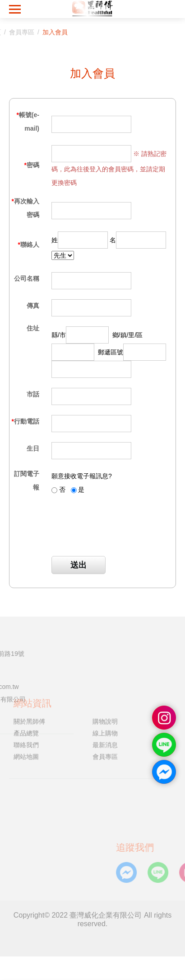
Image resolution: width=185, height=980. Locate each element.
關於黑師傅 (29, 698)
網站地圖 (26, 734)
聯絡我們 (26, 722)
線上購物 (105, 710)
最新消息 (105, 722)
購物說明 (105, 698)
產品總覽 (26, 710)
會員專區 (105, 734)
